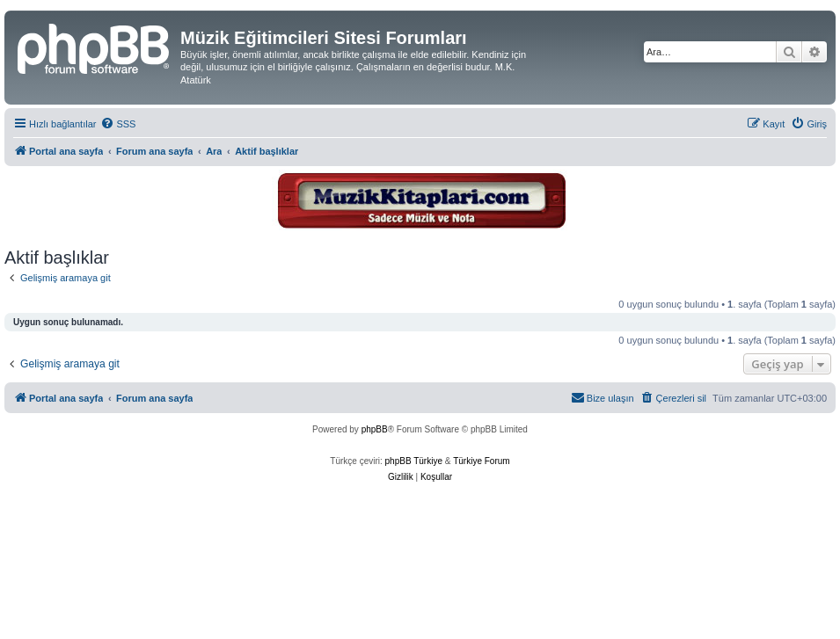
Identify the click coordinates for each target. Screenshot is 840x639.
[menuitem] (118, 124)
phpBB (375, 429)
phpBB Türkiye (414, 461)
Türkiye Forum (481, 461)
